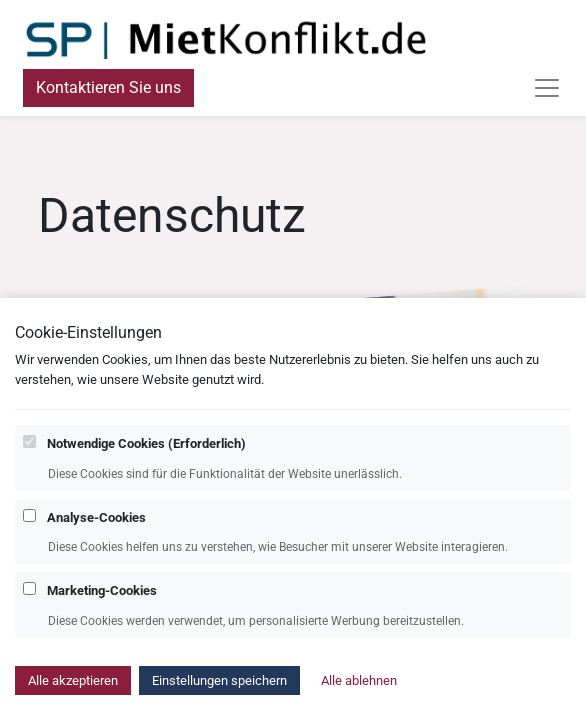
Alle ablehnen (359, 694)
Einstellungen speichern (219, 694)
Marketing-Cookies (102, 604)
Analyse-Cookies (96, 531)
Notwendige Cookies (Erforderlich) (146, 457)
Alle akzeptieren (73, 694)
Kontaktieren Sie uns (108, 87)
